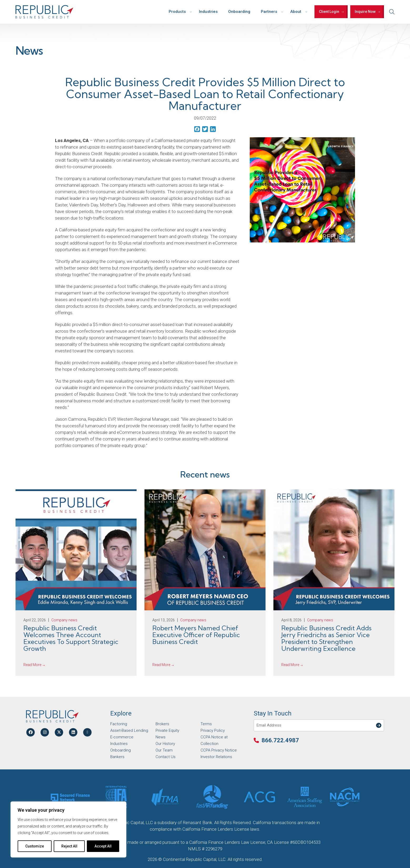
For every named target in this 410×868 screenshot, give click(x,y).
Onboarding (239, 12)
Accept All (103, 846)
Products (177, 12)
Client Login (329, 12)
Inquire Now (365, 12)
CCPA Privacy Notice (219, 750)
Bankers (117, 757)
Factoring (119, 724)
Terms (206, 724)
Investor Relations (216, 757)
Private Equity (167, 730)
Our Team (164, 750)
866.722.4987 (280, 740)
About (296, 12)
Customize (35, 846)
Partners (269, 12)
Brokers (162, 724)
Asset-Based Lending (129, 730)
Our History (165, 744)
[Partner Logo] (70, 797)
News (161, 737)
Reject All (69, 846)
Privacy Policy (213, 730)
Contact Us (166, 757)
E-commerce (122, 737)
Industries (208, 12)
